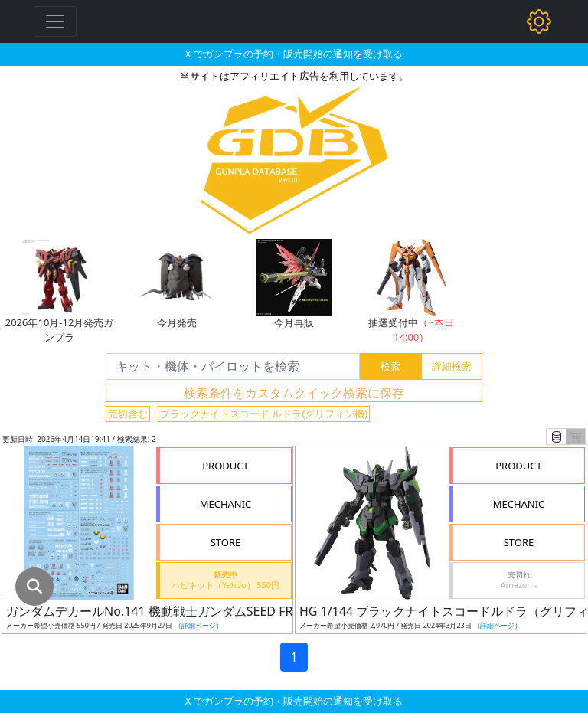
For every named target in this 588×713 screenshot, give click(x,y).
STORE (226, 542)
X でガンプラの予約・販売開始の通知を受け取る (294, 54)
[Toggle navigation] (55, 21)
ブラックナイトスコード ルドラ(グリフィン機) (264, 414)
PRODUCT (225, 466)
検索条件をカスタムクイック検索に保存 (294, 393)
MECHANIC (226, 504)
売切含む (128, 414)
